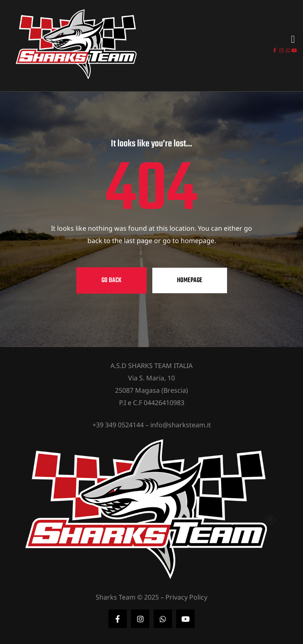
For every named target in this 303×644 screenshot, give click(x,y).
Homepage (190, 280)
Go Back (111, 280)
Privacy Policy (186, 597)
